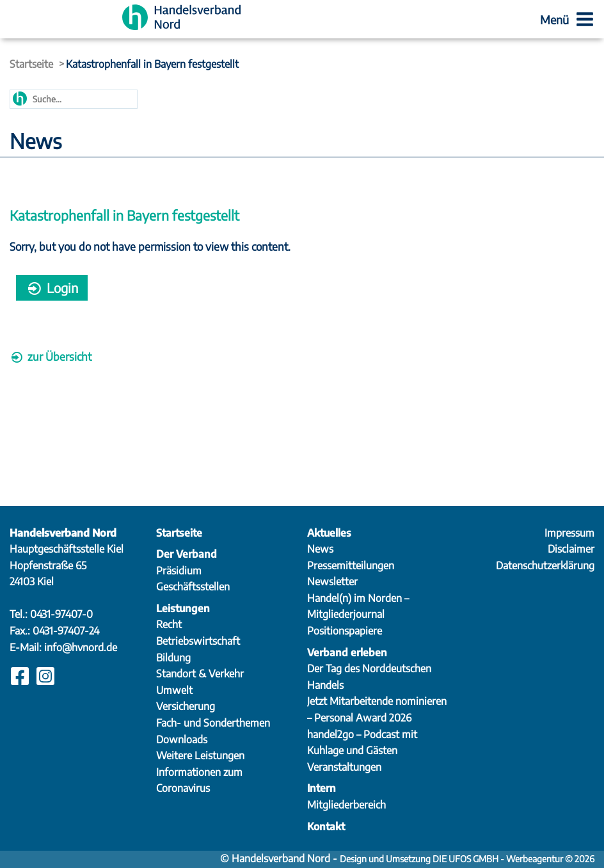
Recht (169, 624)
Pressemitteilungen (351, 565)
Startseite (31, 64)
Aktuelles (329, 533)
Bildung (173, 658)
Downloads (182, 739)
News (320, 549)
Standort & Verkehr (200, 674)
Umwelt (174, 690)
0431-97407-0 (61, 614)
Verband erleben (347, 652)
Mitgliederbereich (346, 805)
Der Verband (187, 554)
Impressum (569, 533)
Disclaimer (571, 549)
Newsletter (332, 581)
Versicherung (186, 706)
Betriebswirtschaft (198, 641)
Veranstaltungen (344, 767)
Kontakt (326, 826)
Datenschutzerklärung (545, 565)
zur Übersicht (51, 356)
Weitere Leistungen (200, 755)
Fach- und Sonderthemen (213, 723)
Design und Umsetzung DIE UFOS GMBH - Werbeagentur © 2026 (467, 859)
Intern (322, 788)
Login (52, 288)
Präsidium (179, 571)
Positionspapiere (345, 631)
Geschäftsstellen (193, 587)
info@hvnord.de (81, 647)
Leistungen (183, 608)
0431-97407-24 (66, 631)
